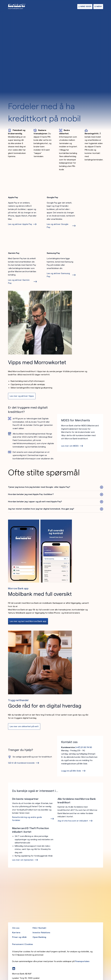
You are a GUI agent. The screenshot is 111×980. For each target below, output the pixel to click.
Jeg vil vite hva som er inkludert (73, 821)
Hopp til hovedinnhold (0, 0)
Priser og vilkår (19, 937)
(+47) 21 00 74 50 (84, 747)
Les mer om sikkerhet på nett (24, 726)
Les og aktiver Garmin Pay (19, 282)
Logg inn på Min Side (71, 771)
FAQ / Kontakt (39, 928)
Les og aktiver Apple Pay (20, 224)
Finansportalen (82, 961)
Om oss (16, 928)
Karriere (16, 933)
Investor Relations (41, 933)
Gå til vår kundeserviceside (21, 763)
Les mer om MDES (70, 446)
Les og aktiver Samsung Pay (58, 275)
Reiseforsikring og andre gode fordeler (27, 819)
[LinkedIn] (14, 969)
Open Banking (39, 937)
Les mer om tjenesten (23, 860)
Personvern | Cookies (23, 944)
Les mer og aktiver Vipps (22, 396)
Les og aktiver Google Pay (58, 226)
